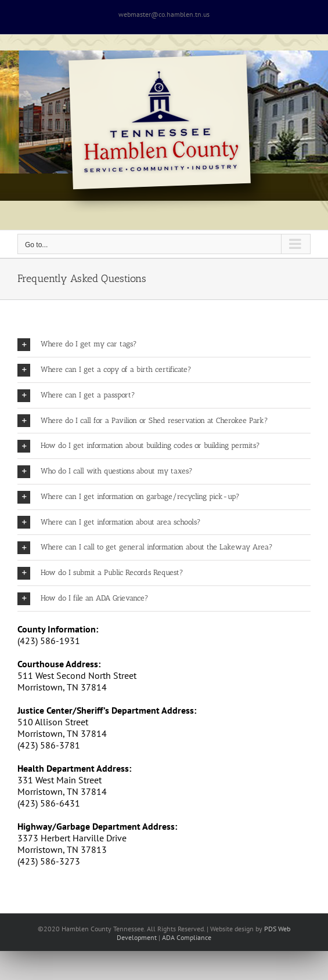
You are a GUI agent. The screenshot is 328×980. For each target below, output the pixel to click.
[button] (164, 344)
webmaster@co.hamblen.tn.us (164, 14)
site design (238, 929)
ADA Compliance (187, 937)
